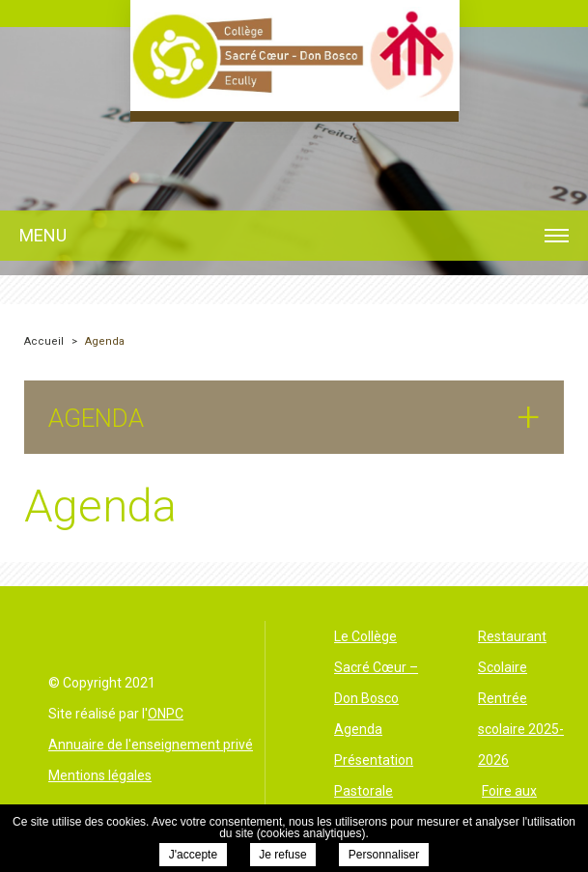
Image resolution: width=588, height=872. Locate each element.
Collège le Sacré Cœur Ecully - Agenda (295, 56)
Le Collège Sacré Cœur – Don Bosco (376, 667)
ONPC (166, 714)
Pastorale (364, 791)
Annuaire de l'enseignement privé (151, 745)
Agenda (358, 729)
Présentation (374, 760)
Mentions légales (100, 775)
